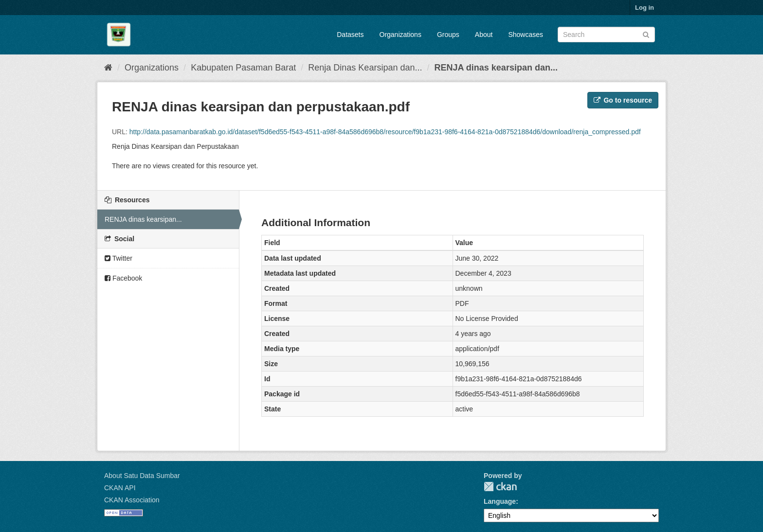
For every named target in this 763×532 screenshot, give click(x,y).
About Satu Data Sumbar (142, 476)
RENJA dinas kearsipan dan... (496, 68)
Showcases (526, 35)
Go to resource (623, 100)
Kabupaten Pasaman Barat (243, 68)
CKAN (500, 487)
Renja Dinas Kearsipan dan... (365, 68)
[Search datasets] (606, 35)
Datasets (350, 35)
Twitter (118, 258)
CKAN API (120, 488)
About (484, 35)
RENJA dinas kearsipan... (143, 219)
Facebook (123, 278)
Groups (448, 35)
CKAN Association (132, 500)
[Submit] (646, 34)
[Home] (108, 68)
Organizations (400, 35)
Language (500, 501)
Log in (645, 8)
